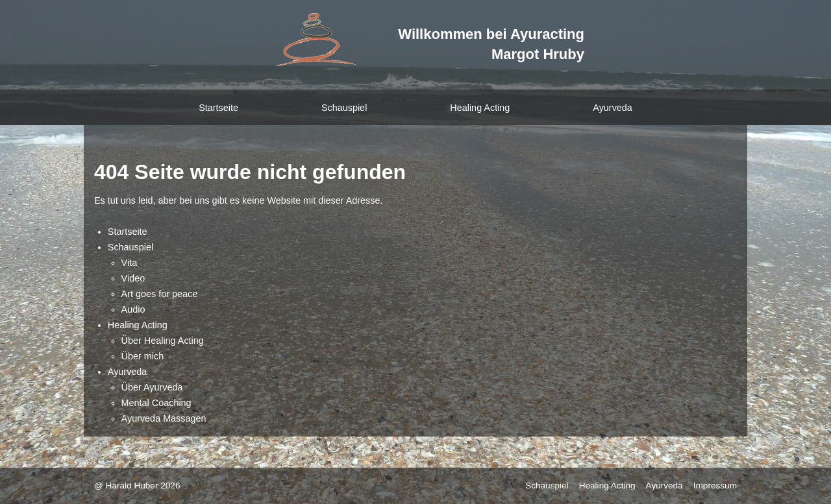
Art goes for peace (160, 294)
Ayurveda (613, 108)
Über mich (143, 356)
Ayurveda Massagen (164, 418)
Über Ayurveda (152, 387)
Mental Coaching (156, 403)
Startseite (218, 108)
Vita (130, 263)
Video (133, 278)
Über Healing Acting (163, 341)
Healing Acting (480, 108)
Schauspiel (344, 108)
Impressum (715, 486)
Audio (133, 309)
